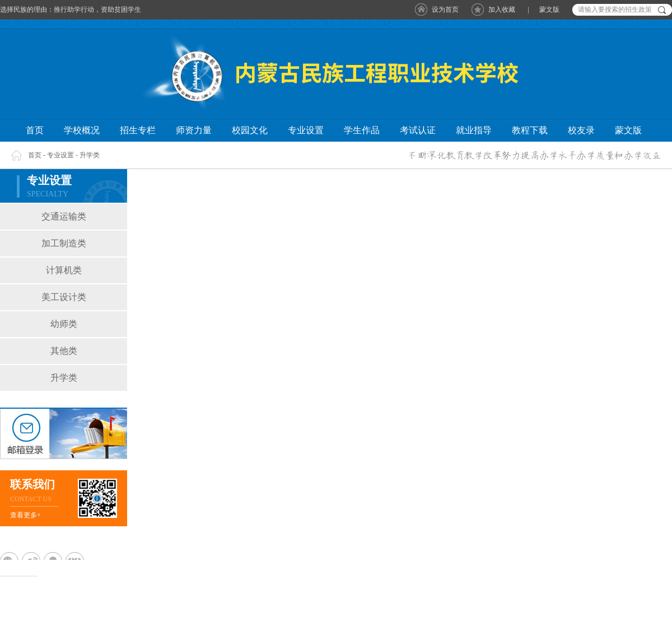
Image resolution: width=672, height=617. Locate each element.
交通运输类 (64, 216)
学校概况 (82, 130)
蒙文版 (549, 10)
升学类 (90, 155)
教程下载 (530, 130)
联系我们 (32, 484)
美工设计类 (64, 297)
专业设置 (306, 130)
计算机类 (64, 270)
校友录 (581, 130)
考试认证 (418, 130)
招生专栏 (138, 130)
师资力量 (194, 130)
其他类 (64, 351)
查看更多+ (25, 515)
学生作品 (362, 130)
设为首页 (445, 10)
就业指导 (474, 130)
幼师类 (64, 324)
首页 (35, 130)
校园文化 (250, 130)
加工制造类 (64, 243)
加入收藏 (502, 10)
